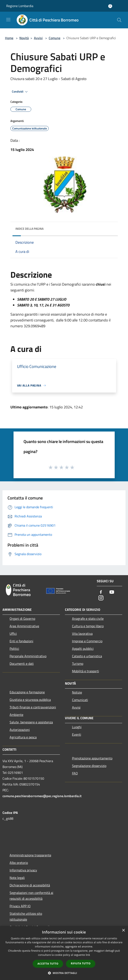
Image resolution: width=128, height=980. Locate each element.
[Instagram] (101, 598)
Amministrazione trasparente (30, 855)
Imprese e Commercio (87, 641)
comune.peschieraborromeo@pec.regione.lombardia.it (42, 796)
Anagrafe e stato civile (88, 619)
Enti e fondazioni (21, 641)
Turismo (78, 664)
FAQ (75, 773)
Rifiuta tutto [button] (81, 963)
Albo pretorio (19, 863)
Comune (55, 38)
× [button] (123, 930)
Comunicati (80, 700)
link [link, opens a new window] (88, 955)
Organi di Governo (22, 619)
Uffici (13, 634)
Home (9, 38)
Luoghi (77, 727)
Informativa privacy (23, 870)
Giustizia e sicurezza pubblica (30, 700)
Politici (14, 649)
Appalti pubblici (83, 649)
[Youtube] (112, 592)
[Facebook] (101, 592)
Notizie (77, 692)
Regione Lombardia (20, 6)
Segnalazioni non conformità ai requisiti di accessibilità (31, 896)
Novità (24, 38)
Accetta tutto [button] (48, 964)
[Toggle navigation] (8, 20)
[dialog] (64, 953)
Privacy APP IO (20, 906)
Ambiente (16, 715)
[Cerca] (119, 20)
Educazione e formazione (27, 692)
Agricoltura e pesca (23, 737)
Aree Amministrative (24, 626)
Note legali (17, 878)
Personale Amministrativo (28, 656)
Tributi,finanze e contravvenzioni (33, 707)
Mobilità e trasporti (86, 671)
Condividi (20, 92)
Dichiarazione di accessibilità (30, 885)
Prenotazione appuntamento (92, 758)
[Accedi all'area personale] (110, 6)
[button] (64, 973)
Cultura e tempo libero (88, 626)
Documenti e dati (22, 664)
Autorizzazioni (20, 730)
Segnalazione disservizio (89, 766)
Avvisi (38, 38)
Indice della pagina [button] (29, 229)
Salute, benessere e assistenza (31, 722)
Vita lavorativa (82, 634)
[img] (111, 228)
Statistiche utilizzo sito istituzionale (26, 916)
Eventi (77, 734)
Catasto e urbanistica (87, 656)
